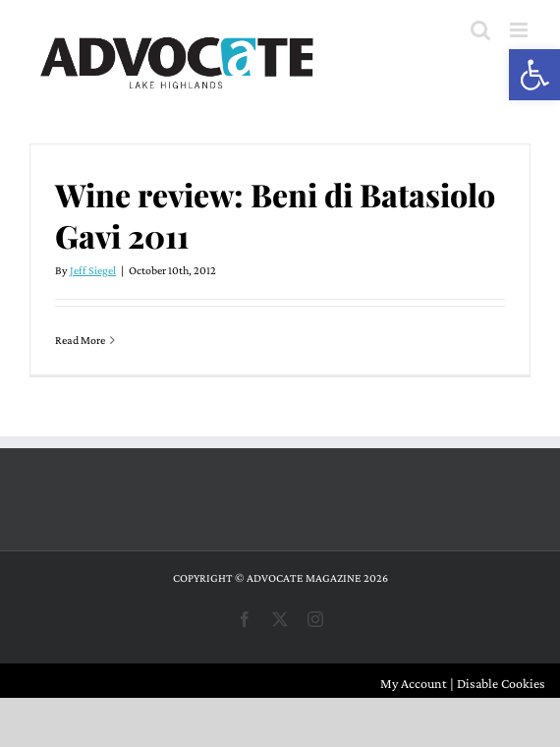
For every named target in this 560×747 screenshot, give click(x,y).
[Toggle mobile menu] (520, 30)
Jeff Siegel (93, 270)
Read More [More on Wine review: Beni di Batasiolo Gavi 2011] (80, 340)
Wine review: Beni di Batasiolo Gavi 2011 (275, 215)
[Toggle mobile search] (480, 30)
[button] (534, 75)
